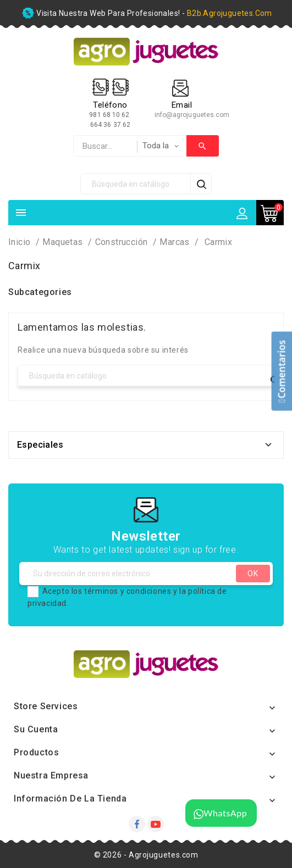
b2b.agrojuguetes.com (230, 13)
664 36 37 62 (110, 125)
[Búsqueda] (136, 184)
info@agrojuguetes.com (192, 115)
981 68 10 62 (110, 115)
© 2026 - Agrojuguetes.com (146, 855)
